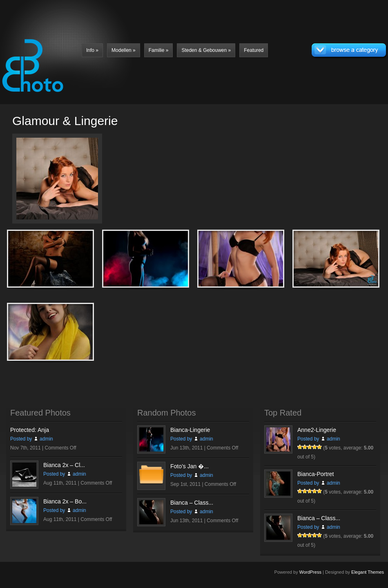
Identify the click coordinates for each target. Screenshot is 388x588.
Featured (254, 50)
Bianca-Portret (316, 474)
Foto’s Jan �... (190, 466)
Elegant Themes (368, 572)
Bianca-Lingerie (190, 430)
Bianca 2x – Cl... (64, 465)
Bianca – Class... (192, 503)
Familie (159, 50)
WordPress (310, 572)
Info (92, 50)
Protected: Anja (30, 430)
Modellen (124, 50)
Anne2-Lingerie (317, 430)
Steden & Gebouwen (206, 50)
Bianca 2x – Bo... (65, 501)
